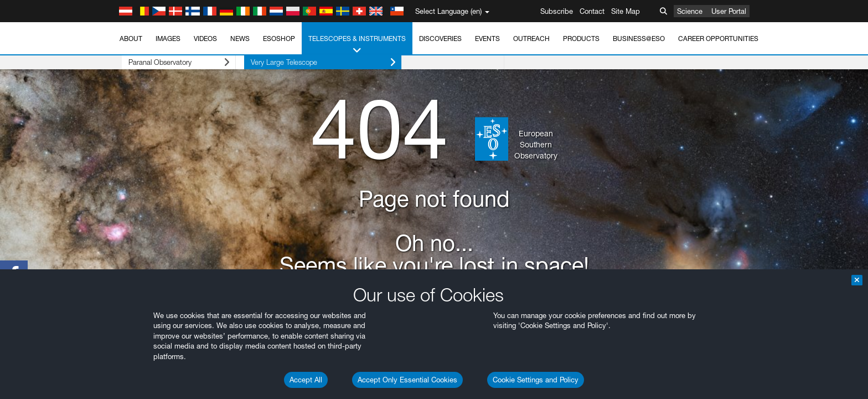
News (240, 39)
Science (690, 11)
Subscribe (557, 11)
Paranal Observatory (170, 62)
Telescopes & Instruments (357, 45)
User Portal (729, 11)
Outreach (531, 39)
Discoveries (440, 39)
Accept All (306, 380)
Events (487, 39)
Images (168, 39)
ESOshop (279, 39)
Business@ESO (639, 39)
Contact (592, 11)
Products (581, 39)
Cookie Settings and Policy (536, 380)
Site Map (626, 11)
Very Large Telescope (306, 62)
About (131, 39)
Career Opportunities (718, 39)
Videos (205, 39)
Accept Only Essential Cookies (407, 380)
